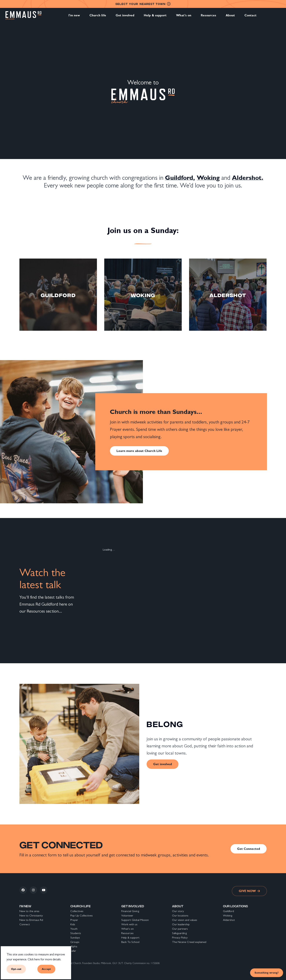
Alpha (74, 946)
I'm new (74, 17)
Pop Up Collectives (82, 915)
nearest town (143, 4)
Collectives (77, 911)
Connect (25, 924)
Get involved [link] (163, 764)
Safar (73, 951)
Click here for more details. (44, 959)
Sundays (75, 937)
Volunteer (127, 915)
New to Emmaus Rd (31, 920)
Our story (178, 911)
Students (76, 933)
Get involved (125, 17)
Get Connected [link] (249, 849)
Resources (208, 17)
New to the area (29, 911)
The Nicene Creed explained (189, 942)
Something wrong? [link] (267, 973)
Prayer (74, 920)
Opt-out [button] (16, 969)
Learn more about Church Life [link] (139, 451)
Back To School (130, 942)
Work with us (129, 924)
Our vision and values (185, 920)
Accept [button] (46, 969)
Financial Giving (130, 911)
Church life (98, 17)
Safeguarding (179, 933)
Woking (228, 915)
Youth (74, 929)
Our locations (180, 915)
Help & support (155, 17)
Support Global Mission (135, 920)
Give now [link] (249, 891)
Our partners (180, 929)
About (230, 17)
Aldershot (229, 920)
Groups (75, 942)
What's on (184, 17)
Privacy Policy (180, 937)
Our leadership (181, 924)
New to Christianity (31, 915)
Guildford (228, 911)
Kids (73, 924)
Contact (250, 17)
